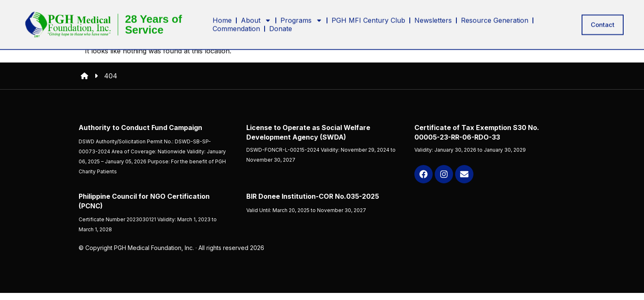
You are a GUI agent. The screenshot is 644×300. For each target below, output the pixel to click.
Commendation (236, 27)
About (256, 18)
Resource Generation (495, 18)
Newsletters (433, 18)
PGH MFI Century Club (368, 18)
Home (222, 18)
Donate (281, 27)
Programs (301, 18)
